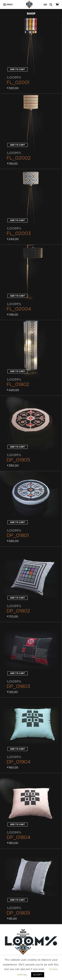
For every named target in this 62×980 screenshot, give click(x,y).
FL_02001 (18, 82)
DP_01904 (19, 762)
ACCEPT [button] (38, 975)
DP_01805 (18, 913)
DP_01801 (18, 535)
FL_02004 (19, 309)
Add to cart (18, 69)
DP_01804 (19, 837)
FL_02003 (19, 233)
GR (45, 5)
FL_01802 (18, 384)
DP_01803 (18, 686)
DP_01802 (18, 611)
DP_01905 (18, 460)
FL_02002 (19, 158)
